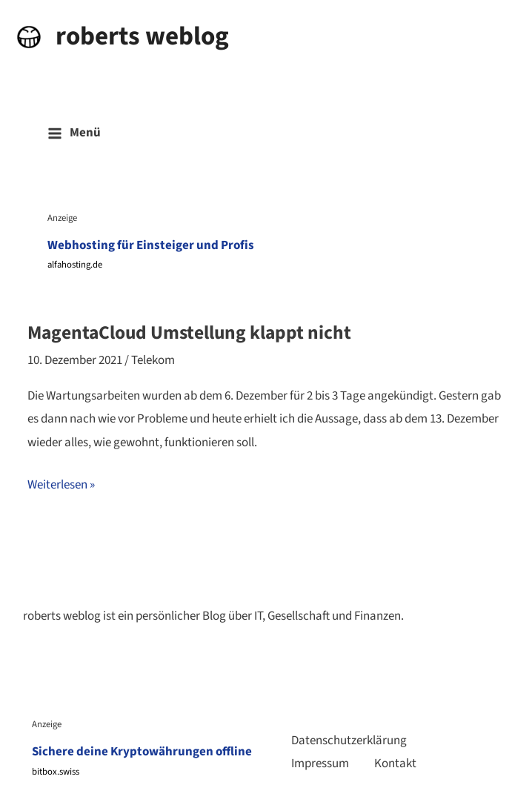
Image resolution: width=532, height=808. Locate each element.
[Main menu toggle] (74, 133)
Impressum (320, 764)
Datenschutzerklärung (349, 741)
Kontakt (395, 764)
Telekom (153, 360)
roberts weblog (142, 36)
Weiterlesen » (61, 486)
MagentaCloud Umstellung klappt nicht (189, 333)
